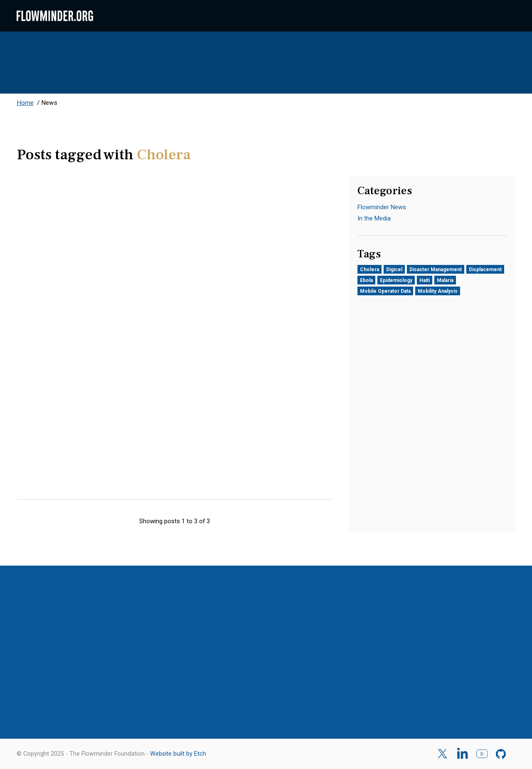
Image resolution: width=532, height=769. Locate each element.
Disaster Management (436, 270)
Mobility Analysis (438, 291)
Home (25, 103)
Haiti (425, 280)
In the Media (374, 218)
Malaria (445, 280)
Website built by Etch (178, 754)
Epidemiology (396, 280)
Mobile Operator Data (385, 291)
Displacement (485, 270)
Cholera (369, 270)
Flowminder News (382, 207)
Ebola (366, 280)
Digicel (394, 270)
